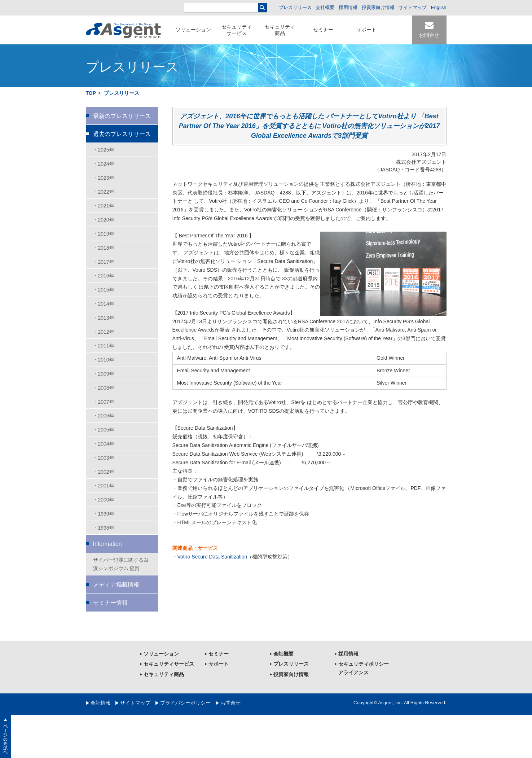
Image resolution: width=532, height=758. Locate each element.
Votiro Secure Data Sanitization (212, 557)
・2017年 (104, 262)
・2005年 (104, 430)
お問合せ (429, 35)
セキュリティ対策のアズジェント (123, 31)
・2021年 (104, 206)
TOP (91, 93)
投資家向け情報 (378, 7)
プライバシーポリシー (185, 703)
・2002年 (104, 472)
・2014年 (104, 304)
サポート (366, 30)
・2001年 (104, 486)
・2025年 (104, 150)
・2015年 (104, 290)
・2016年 (104, 276)
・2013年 (104, 318)
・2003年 (104, 458)
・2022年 (104, 192)
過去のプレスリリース (122, 134)
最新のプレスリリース (122, 116)
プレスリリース (295, 7)
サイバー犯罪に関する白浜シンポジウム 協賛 (121, 564)
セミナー (323, 30)
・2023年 (104, 178)
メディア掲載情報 (116, 585)
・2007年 (104, 402)
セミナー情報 (110, 603)
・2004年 (104, 444)
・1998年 (104, 528)
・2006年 (104, 416)
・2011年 (104, 346)
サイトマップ (413, 7)
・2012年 (104, 332)
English (439, 7)
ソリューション (193, 30)
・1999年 (104, 514)
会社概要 (325, 7)
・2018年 (104, 248)
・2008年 (104, 388)
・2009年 (104, 374)
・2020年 (104, 220)
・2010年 (104, 360)
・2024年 (104, 164)
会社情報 (101, 703)
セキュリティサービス (237, 30)
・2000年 (104, 500)
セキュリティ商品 (280, 30)
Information (107, 544)
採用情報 (348, 7)
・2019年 (104, 234)
